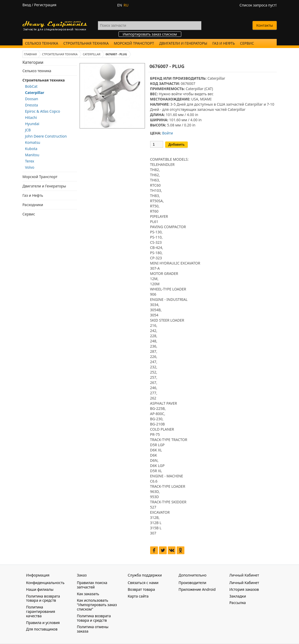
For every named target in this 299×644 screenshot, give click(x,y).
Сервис (247, 43)
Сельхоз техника (42, 43)
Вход (27, 5)
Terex (30, 161)
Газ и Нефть (224, 43)
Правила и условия (43, 623)
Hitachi (31, 117)
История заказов (244, 589)
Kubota (31, 149)
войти (177, 94)
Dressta (32, 105)
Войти (167, 133)
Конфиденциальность (45, 583)
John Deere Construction (46, 136)
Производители (193, 583)
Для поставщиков (42, 629)
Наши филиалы (40, 589)
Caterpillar (35, 93)
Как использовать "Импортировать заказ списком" (97, 605)
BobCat (31, 86)
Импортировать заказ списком (150, 34)
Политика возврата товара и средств (43, 598)
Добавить (176, 144)
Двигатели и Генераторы (183, 43)
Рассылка (238, 603)
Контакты (265, 25)
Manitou (32, 155)
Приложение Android (197, 589)
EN (120, 5)
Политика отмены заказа (93, 629)
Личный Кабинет (244, 583)
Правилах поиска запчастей (92, 585)
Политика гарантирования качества (41, 611)
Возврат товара (141, 589)
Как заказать (88, 594)
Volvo (30, 167)
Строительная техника (86, 43)
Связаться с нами (143, 583)
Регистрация (45, 5)
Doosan (32, 99)
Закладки (238, 596)
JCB (28, 130)
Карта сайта (138, 596)
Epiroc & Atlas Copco (43, 111)
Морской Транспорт (134, 43)
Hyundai (32, 124)
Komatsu (33, 142)
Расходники (33, 205)
